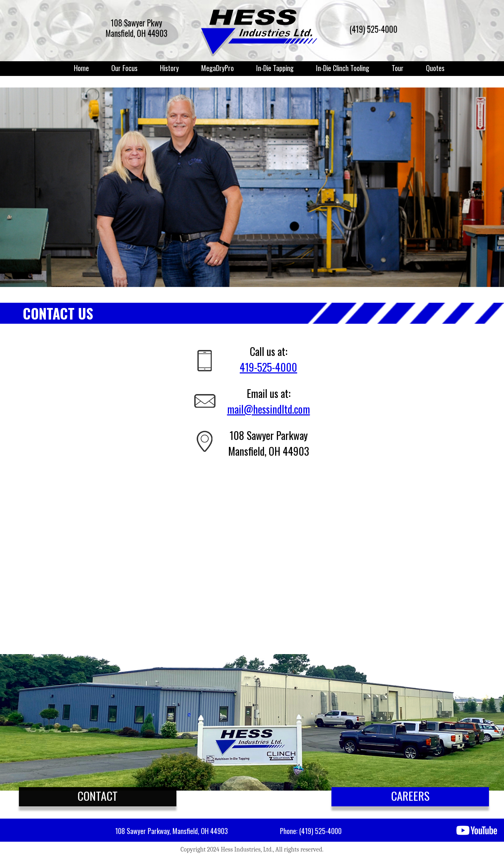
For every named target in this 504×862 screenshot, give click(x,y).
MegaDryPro (218, 68)
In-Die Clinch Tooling (343, 68)
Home (81, 68)
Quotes (435, 68)
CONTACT (97, 796)
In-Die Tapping (275, 68)
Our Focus (124, 68)
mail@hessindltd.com (269, 409)
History (169, 68)
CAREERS (410, 796)
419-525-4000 (268, 367)
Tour (398, 68)
